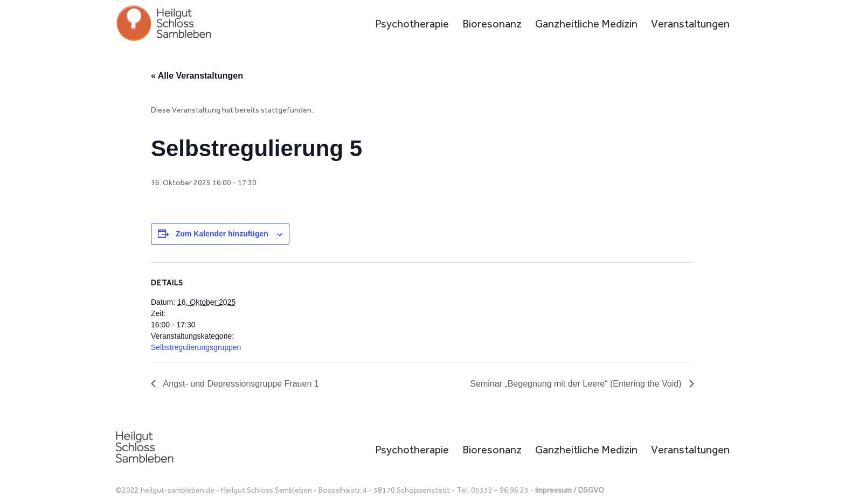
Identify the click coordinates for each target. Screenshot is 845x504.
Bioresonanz (492, 25)
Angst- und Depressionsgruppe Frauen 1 (240, 384)
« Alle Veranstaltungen (197, 76)
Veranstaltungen (690, 25)
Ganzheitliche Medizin (586, 25)
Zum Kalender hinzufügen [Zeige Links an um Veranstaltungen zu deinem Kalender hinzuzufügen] (222, 234)
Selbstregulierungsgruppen (196, 347)
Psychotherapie (412, 25)
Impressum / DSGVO (570, 490)
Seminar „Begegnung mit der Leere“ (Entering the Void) (577, 384)
